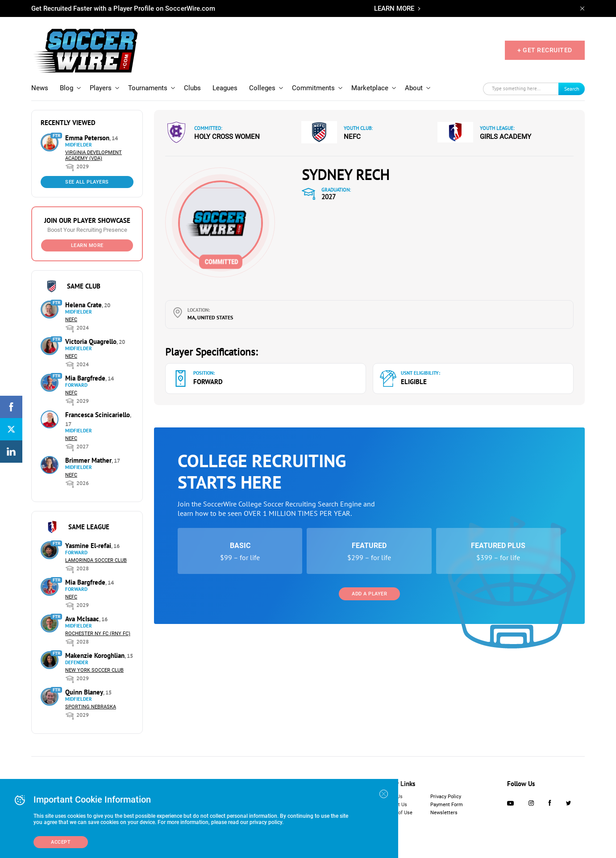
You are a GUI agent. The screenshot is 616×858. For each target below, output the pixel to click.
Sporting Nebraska (91, 707)
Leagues (225, 88)
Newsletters (444, 813)
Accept (61, 842)
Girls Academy (506, 137)
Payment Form (447, 805)
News (40, 88)
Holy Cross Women (227, 137)
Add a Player (369, 594)
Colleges (262, 88)
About (414, 88)
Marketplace (370, 88)
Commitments (313, 88)
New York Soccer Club (94, 670)
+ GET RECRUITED (545, 50)
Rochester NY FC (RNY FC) (98, 634)
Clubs (192, 88)
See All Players (87, 182)
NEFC (71, 320)
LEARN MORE (394, 8)
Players (101, 88)
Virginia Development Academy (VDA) (94, 155)
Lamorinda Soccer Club (96, 560)
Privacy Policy (446, 797)
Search (572, 89)
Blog (67, 88)
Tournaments (148, 88)
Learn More (87, 245)
